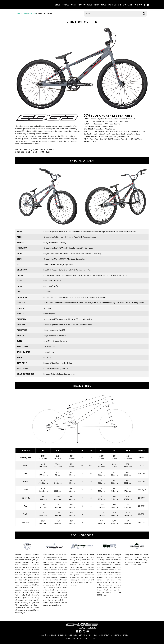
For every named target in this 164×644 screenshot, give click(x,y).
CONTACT (95, 638)
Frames (66, 5)
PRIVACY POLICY (72, 638)
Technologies (85, 5)
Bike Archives (22, 13)
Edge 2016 (32, 13)
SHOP (138, 5)
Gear (74, 5)
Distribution (115, 5)
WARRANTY (84, 638)
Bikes (58, 5)
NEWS (104, 5)
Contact (127, 5)
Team (97, 5)
